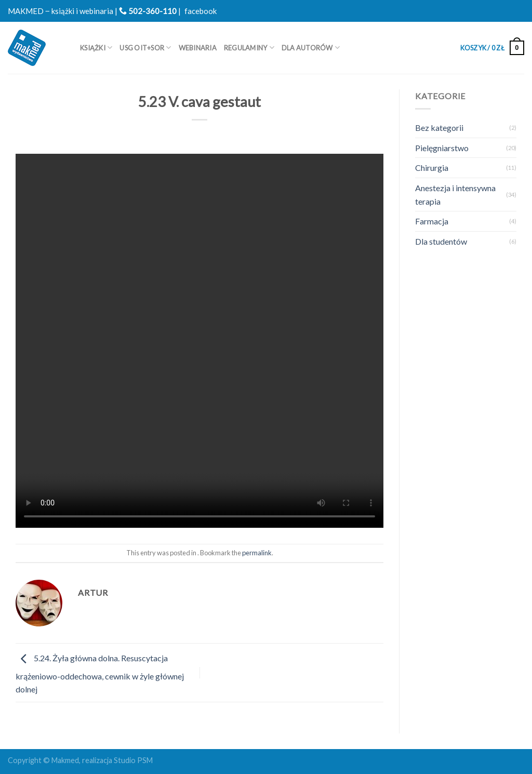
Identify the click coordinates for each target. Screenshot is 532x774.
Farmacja (432, 221)
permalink (257, 553)
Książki (96, 48)
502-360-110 (148, 11)
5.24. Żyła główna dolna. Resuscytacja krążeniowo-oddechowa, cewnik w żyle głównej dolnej (100, 674)
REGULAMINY (249, 48)
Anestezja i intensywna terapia (455, 195)
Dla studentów (441, 241)
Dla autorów (311, 48)
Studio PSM (133, 760)
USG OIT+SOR (145, 48)
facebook (201, 11)
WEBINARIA (198, 48)
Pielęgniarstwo (442, 148)
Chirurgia (432, 168)
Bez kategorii (439, 128)
